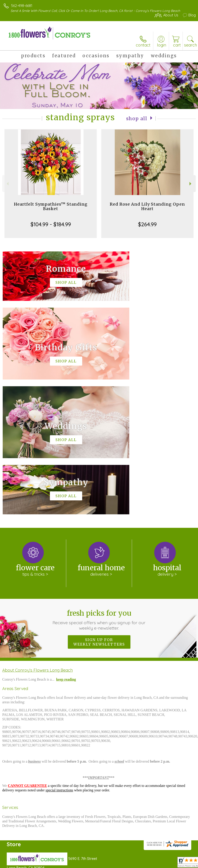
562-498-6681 (22, 6)
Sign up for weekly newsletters (99, 507)
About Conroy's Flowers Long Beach (37, 535)
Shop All (137, 118)
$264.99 (147, 224)
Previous (7, 184)
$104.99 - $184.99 (51, 224)
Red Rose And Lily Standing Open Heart (147, 206)
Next (191, 184)
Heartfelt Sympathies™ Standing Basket (51, 206)
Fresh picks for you (99, 485)
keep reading (66, 545)
